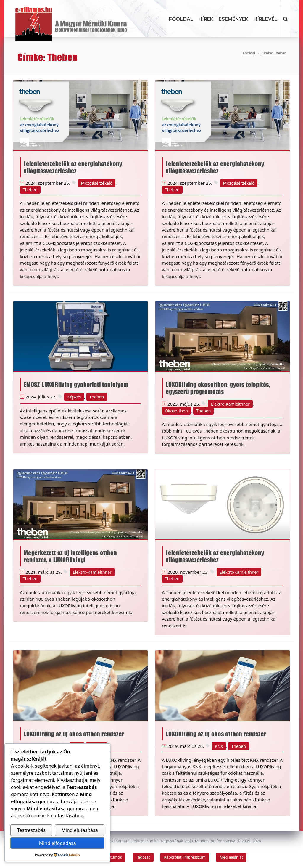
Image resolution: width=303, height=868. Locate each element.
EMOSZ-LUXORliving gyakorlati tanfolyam (76, 385)
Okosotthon (176, 411)
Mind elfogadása (58, 843)
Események (233, 19)
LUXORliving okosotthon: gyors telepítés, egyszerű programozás (218, 388)
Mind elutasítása (80, 830)
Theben (30, 190)
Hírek (206, 19)
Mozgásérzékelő (97, 183)
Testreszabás (31, 830)
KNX (219, 746)
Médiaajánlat (231, 857)
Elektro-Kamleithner (230, 404)
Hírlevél (266, 19)
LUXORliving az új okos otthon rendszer (74, 734)
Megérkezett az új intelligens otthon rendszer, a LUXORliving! (70, 556)
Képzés (74, 397)
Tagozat (143, 857)
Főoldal (181, 19)
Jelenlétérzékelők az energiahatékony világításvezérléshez (73, 167)
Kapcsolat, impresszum (185, 857)
